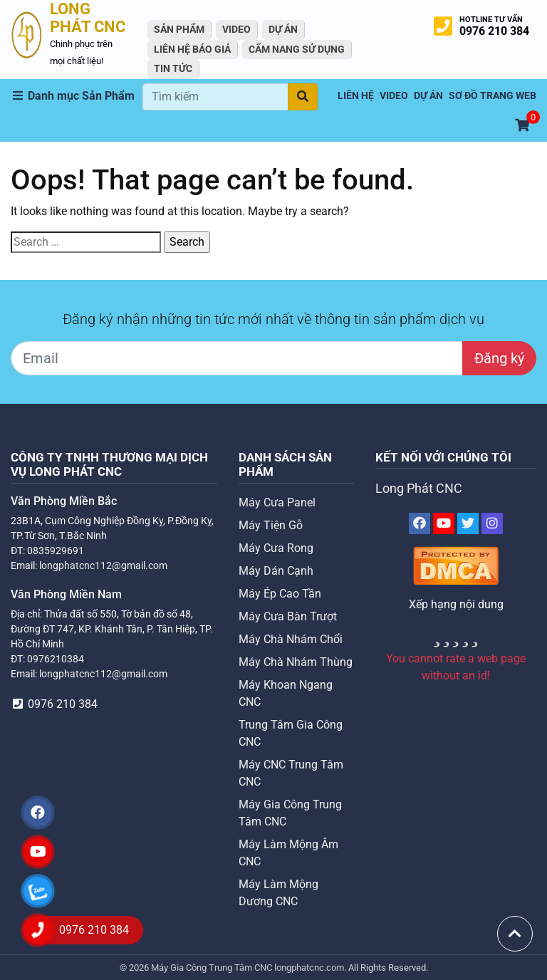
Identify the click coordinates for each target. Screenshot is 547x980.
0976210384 (56, 659)
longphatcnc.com (309, 968)
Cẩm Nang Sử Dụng (297, 49)
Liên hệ (356, 96)
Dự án (283, 29)
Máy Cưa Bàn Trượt (288, 616)
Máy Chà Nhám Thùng (296, 662)
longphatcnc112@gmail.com (103, 565)
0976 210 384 (494, 31)
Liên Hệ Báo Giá (192, 49)
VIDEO (236, 29)
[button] (77, 96)
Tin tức (173, 68)
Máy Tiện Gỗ (271, 525)
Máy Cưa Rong (276, 548)
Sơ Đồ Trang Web (493, 96)
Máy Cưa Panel (277, 502)
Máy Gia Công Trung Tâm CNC (213, 968)
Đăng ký (499, 358)
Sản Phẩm (179, 29)
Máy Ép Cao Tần (280, 594)
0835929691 (56, 551)
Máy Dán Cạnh (276, 571)
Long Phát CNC (419, 489)
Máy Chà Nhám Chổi (291, 639)
